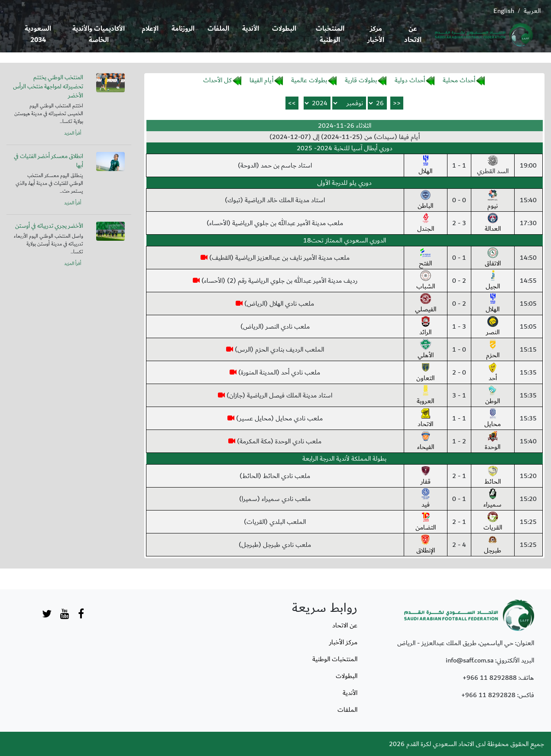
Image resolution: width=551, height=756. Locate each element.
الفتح (425, 258)
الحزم (493, 350)
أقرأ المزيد (73, 133)
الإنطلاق (426, 545)
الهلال (425, 166)
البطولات (284, 29)
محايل (493, 419)
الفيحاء (426, 442)
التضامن (426, 522)
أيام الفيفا (261, 80)
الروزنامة (183, 29)
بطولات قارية (361, 80)
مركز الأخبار (376, 34)
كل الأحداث (217, 80)
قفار (426, 476)
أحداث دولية (410, 80)
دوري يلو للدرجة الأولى (344, 183)
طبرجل (493, 545)
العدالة (493, 223)
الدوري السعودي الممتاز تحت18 (345, 240)
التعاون (425, 373)
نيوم (493, 200)
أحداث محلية (459, 80)
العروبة (425, 396)
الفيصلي (426, 304)
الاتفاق (493, 258)
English (504, 11)
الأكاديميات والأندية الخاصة (99, 34)
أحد (493, 373)
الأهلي (426, 350)
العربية (532, 11)
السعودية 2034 (38, 34)
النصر (493, 327)
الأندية (251, 29)
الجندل (426, 223)
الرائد (425, 327)
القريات (493, 522)
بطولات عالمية (309, 80)
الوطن (493, 396)
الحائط (493, 476)
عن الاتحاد (413, 34)
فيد (426, 499)
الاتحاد (425, 419)
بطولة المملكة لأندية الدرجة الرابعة (344, 459)
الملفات (218, 29)
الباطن (425, 200)
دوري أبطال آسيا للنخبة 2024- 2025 (345, 148)
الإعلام (150, 29)
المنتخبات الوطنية (330, 34)
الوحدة (493, 442)
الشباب (426, 281)
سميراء (493, 499)
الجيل (493, 281)
